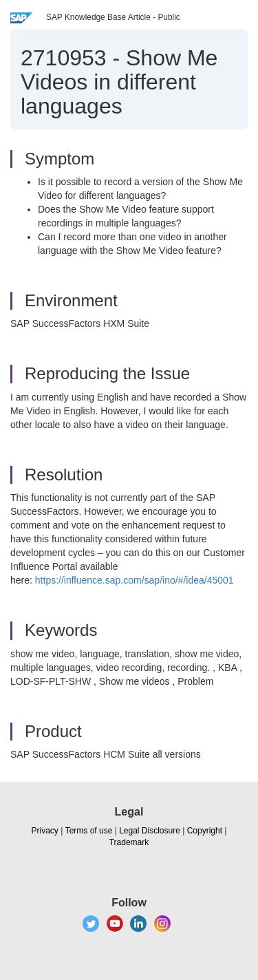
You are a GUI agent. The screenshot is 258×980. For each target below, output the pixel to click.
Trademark (129, 842)
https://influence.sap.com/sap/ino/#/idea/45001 (135, 580)
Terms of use (89, 831)
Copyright (205, 831)
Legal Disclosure (150, 831)
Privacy (45, 831)
